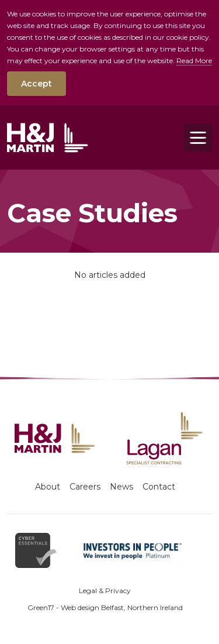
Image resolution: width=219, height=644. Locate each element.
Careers (85, 487)
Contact (159, 487)
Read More (194, 61)
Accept (36, 84)
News (121, 487)
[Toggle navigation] (198, 137)
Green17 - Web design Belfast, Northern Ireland (105, 607)
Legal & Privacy (105, 590)
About (48, 487)
